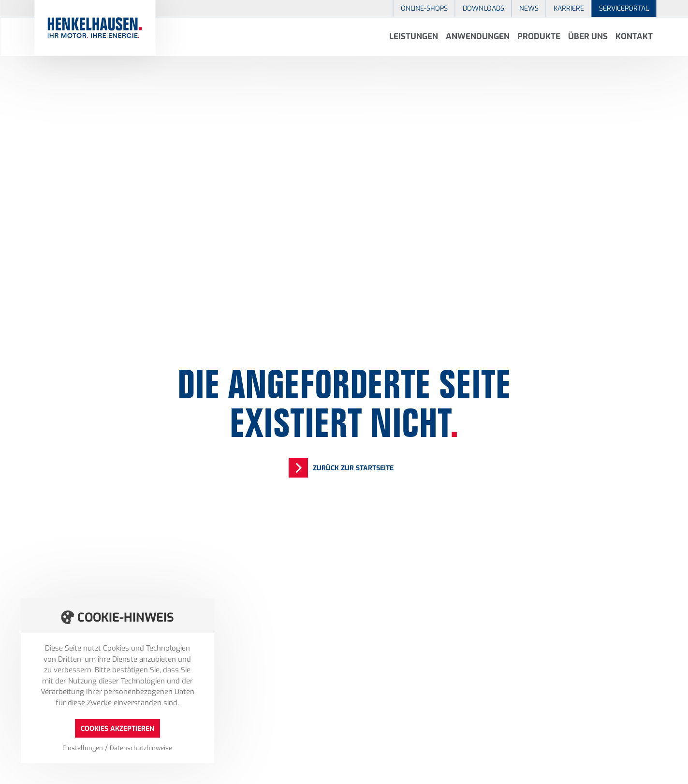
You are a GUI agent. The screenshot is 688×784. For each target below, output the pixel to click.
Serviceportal (624, 8)
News (529, 8)
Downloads (483, 8)
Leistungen (414, 36)
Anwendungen (478, 36)
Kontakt (634, 36)
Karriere (569, 8)
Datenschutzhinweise (141, 748)
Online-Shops (424, 8)
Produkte (539, 36)
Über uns (588, 36)
